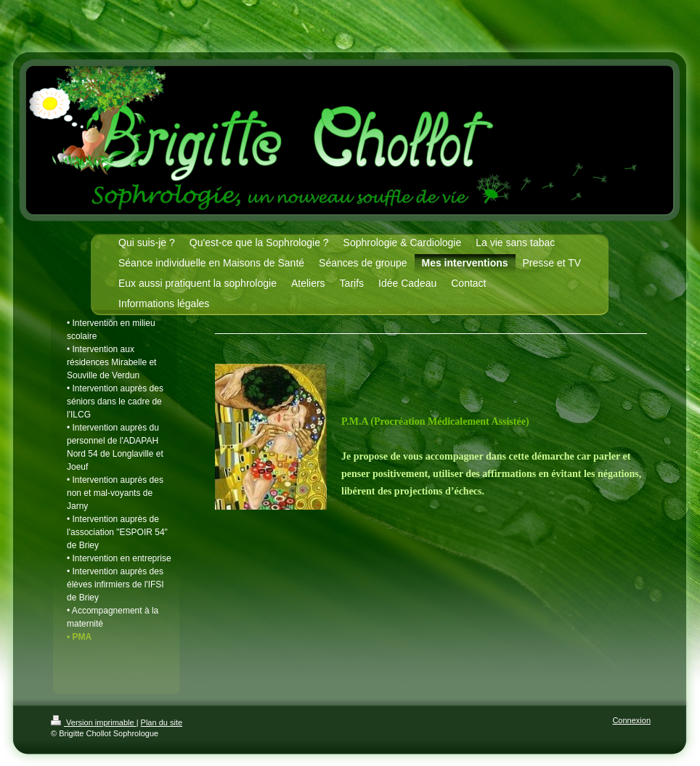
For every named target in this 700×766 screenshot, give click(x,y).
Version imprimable (94, 722)
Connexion (631, 720)
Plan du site (162, 722)
